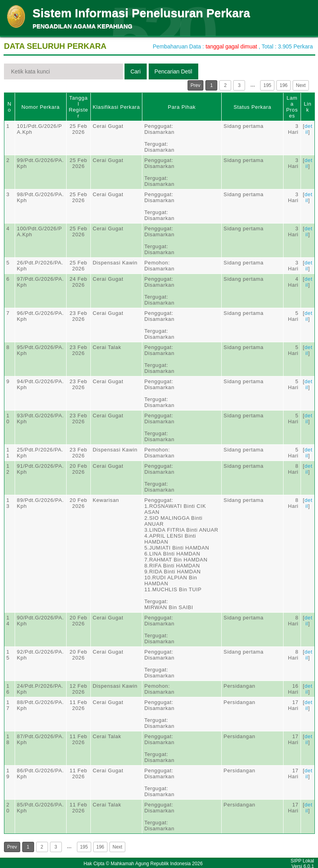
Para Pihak (182, 107)
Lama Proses (292, 107)
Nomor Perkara (41, 107)
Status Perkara (252, 107)
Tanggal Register (78, 107)
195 (267, 85)
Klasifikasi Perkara (116, 107)
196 (284, 85)
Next (301, 85)
